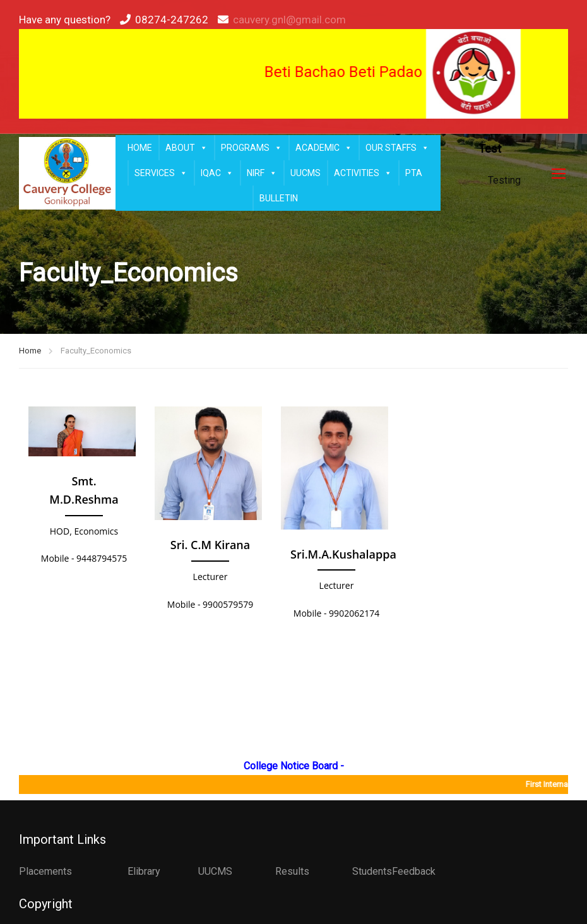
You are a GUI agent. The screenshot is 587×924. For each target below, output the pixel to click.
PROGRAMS (252, 148)
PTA (414, 173)
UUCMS (305, 173)
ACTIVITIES (363, 173)
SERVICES (161, 173)
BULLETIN (279, 198)
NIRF (262, 173)
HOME (140, 148)
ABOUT (187, 148)
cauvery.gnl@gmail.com (289, 20)
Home (30, 351)
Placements (45, 871)
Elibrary (144, 871)
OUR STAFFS (397, 148)
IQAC (217, 173)
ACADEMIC (324, 148)
